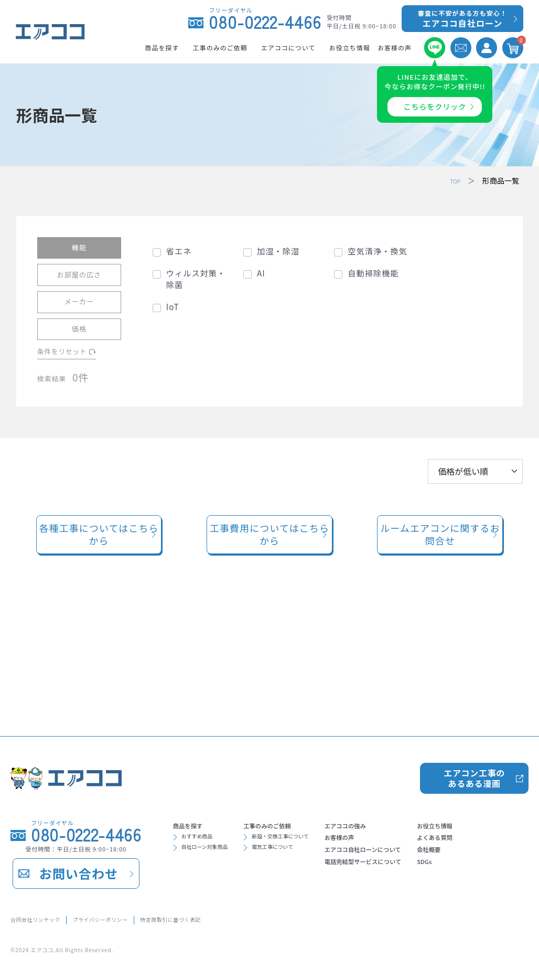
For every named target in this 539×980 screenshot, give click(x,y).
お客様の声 (391, 765)
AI (261, 273)
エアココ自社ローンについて (424, 782)
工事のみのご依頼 (298, 748)
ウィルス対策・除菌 (196, 279)
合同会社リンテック (46, 918)
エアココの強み (399, 748)
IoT (173, 306)
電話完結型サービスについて (424, 798)
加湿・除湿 (278, 251)
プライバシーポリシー (138, 918)
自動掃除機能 (373, 273)
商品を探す (196, 748)
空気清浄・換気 (377, 251)
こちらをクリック (435, 106)
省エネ (179, 251)
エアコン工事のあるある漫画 (474, 697)
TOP (453, 180)
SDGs (185, 876)
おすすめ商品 (205, 764)
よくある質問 (200, 843)
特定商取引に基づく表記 (237, 918)
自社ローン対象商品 (216, 779)
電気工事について (303, 779)
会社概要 (191, 859)
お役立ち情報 (200, 826)
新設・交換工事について (314, 764)
